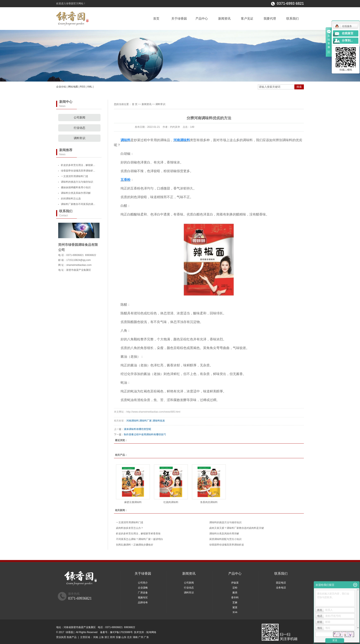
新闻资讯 (224, 18)
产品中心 (202, 18)
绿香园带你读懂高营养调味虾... (78, 171)
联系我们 (292, 18)
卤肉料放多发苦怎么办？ (130, 528)
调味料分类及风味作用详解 (76, 193)
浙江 (107, 637)
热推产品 (72, 637)
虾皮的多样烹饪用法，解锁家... (78, 165)
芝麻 (235, 603)
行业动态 (79, 128)
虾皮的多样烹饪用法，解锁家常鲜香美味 (138, 534)
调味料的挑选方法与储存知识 (77, 182)
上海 (101, 637)
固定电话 (281, 583)
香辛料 (235, 598)
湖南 (135, 637)
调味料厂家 (146, 421)
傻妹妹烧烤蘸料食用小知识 (76, 187)
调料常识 (79, 138)
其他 (235, 612)
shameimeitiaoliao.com (79, 265)
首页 (156, 18)
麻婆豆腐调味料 (133, 502)
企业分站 (61, 87)
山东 (124, 637)
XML (90, 87)
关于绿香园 (179, 18)
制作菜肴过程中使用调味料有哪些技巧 (145, 434)
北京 (129, 637)
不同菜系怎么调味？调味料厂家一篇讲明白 (140, 539)
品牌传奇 (143, 603)
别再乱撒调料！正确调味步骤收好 (135, 545)
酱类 (235, 593)
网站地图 (73, 87)
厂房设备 (143, 593)
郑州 (112, 637)
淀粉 (235, 588)
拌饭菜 (235, 583)
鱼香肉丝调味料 (209, 502)
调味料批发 (159, 421)
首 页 (135, 104)
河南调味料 (133, 421)
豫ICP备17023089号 (121, 632)
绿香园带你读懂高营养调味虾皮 (227, 545)
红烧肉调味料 (171, 502)
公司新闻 (79, 118)
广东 (146, 637)
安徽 (118, 637)
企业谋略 (143, 588)
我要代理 (270, 18)
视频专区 (143, 598)
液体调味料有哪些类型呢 (137, 429)
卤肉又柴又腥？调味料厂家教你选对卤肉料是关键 (237, 528)
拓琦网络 (151, 632)
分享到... (347, 41)
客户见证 (247, 18)
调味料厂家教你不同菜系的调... (78, 204)
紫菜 (235, 607)
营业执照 (61, 637)
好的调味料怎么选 (71, 199)
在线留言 (348, 33)
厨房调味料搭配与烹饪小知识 (225, 539)
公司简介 (143, 583)
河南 (96, 637)
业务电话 (281, 588)
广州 (141, 637)
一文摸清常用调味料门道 (75, 176)
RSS (83, 87)
